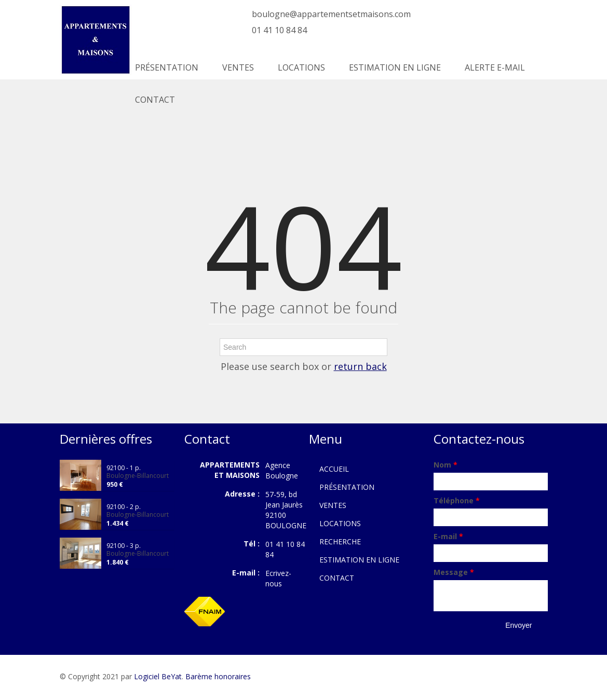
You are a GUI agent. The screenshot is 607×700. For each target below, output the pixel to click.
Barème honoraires (218, 676)
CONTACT (155, 100)
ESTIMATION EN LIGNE (395, 67)
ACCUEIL (334, 469)
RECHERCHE (340, 541)
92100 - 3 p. (124, 546)
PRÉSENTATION (167, 67)
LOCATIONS (301, 67)
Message (454, 572)
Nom (446, 465)
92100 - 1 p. (124, 468)
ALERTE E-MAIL (495, 67)
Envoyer (518, 625)
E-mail (448, 536)
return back (360, 366)
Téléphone (457, 500)
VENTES (238, 67)
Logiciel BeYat (158, 676)
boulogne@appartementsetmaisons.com (331, 14)
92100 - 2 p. (124, 507)
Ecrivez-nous (278, 578)
